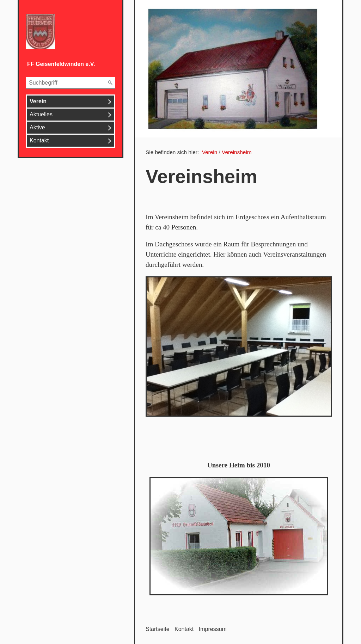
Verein (38, 101)
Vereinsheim (237, 152)
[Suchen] (110, 83)
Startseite (158, 629)
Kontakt (39, 140)
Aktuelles (41, 114)
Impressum (213, 629)
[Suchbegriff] (71, 83)
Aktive (37, 127)
